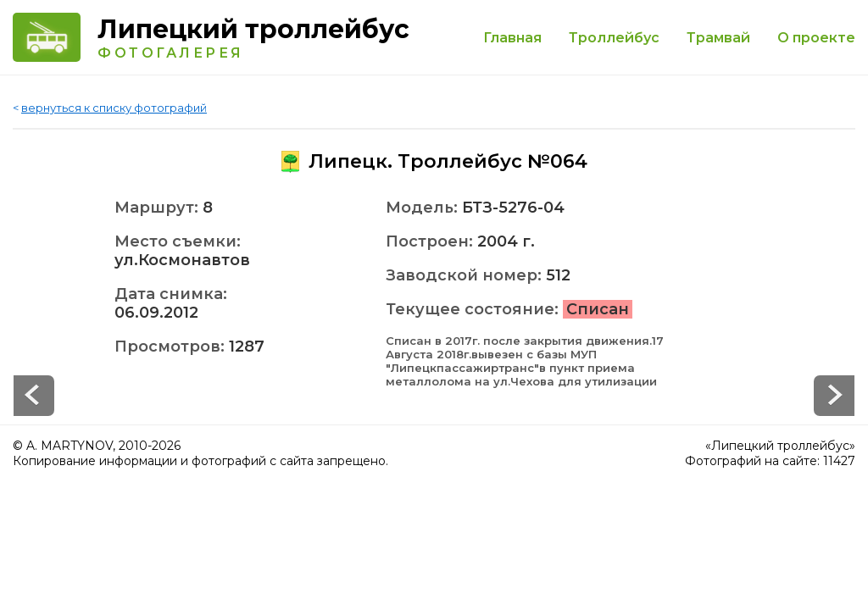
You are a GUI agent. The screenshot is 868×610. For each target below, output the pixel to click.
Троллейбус (614, 38)
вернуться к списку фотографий (114, 108)
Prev (834, 396)
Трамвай (718, 38)
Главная (512, 38)
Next (34, 396)
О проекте (816, 38)
